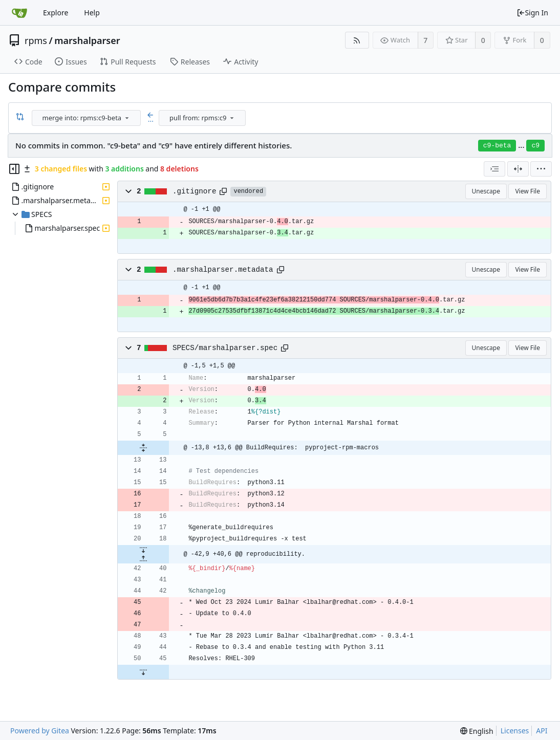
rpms (36, 40)
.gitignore (195, 191)
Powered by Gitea (40, 731)
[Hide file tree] (14, 169)
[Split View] (518, 169)
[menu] (127, 118)
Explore (56, 13)
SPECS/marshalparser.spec (225, 348)
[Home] (19, 13)
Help (92, 13)
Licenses (515, 731)
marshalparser (87, 40)
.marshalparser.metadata (223, 270)
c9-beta (497, 146)
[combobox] (87, 118)
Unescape (486, 191)
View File (527, 191)
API (542, 731)
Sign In (532, 13)
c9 (535, 146)
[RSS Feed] (357, 40)
